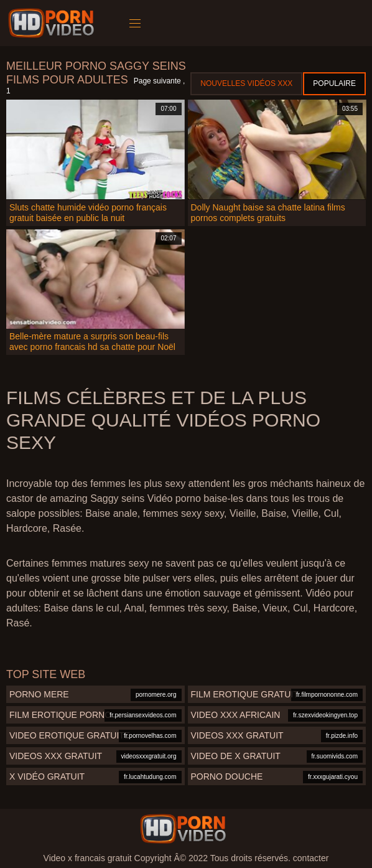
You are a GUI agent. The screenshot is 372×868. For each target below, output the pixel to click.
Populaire (334, 83)
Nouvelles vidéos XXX (246, 83)
